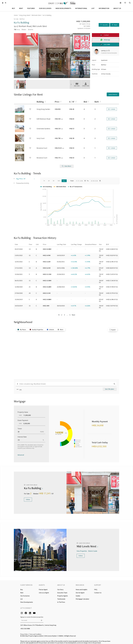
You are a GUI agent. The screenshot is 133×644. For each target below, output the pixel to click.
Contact (112, 108)
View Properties (82, 550)
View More (67, 165)
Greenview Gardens (43, 127)
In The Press (61, 601)
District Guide (93, 550)
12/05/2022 (19, 260)
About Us (61, 584)
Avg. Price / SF (21, 177)
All (64, 179)
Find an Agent (43, 588)
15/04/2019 (19, 298)
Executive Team (62, 591)
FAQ (96, 588)
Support (98, 584)
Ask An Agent (80, 591)
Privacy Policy (24, 633)
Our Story (60, 588)
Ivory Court (41, 137)
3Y (49, 179)
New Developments (27, 601)
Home (16, 15)
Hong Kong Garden (43, 108)
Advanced (21, 453)
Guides (78, 594)
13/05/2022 (19, 254)
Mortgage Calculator (82, 598)
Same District (113, 93)
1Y (44, 179)
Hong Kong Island (25, 15)
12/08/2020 (19, 285)
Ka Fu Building (47, 15)
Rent (22, 591)
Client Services (26, 584)
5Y (54, 179)
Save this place (110, 388)
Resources (80, 584)
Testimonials (61, 598)
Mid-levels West (36, 15)
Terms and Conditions (35, 633)
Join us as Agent (44, 591)
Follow (28, 498)
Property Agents (63, 594)
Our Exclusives (25, 594)
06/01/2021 (19, 279)
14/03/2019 (19, 304)
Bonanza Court (42, 147)
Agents (42, 584)
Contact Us (98, 591)
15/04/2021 (19, 273)
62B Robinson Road (43, 117)
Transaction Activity (23, 182)
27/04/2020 (19, 292)
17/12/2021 (19, 266)
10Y (59, 179)
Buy (22, 588)
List (21, 598)
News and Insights (82, 588)
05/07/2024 (19, 248)
